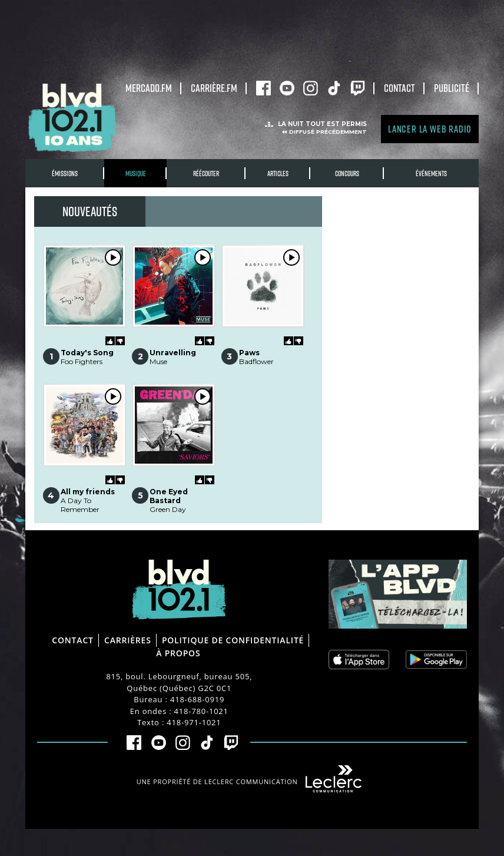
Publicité (452, 88)
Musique (136, 173)
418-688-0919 (197, 699)
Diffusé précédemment (328, 132)
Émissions (65, 173)
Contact (399, 88)
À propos (178, 653)
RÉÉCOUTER (206, 173)
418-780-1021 (201, 711)
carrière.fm (214, 88)
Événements (431, 173)
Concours (347, 173)
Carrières (128, 640)
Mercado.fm (149, 88)
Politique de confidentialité (233, 640)
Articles (278, 173)
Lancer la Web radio (430, 129)
